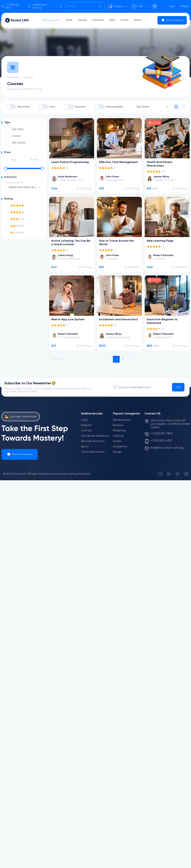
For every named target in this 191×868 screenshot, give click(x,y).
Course (16, 136)
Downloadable (114, 107)
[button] (42, 123)
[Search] (85, 6)
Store (116, 20)
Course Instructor (15, 183)
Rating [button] (9, 199)
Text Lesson (19, 143)
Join (178, 387)
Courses (84, 20)
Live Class (18, 129)
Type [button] (7, 122)
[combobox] (152, 107)
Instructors (100, 20)
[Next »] (130, 359)
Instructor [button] (11, 177)
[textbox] (24, 187)
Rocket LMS (14, 77)
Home (70, 20)
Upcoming (23, 107)
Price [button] (7, 152)
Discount (80, 107)
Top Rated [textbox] (143, 107)
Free (52, 107)
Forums (129, 20)
